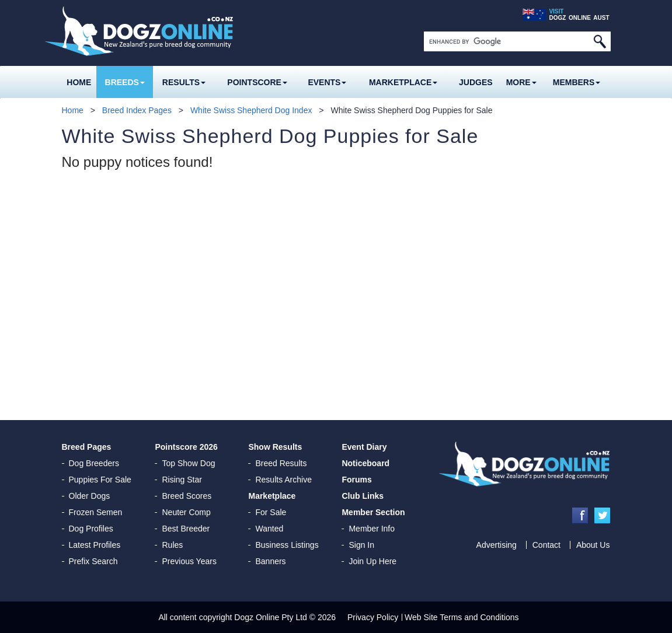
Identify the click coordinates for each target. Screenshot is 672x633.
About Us (593, 545)
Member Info (372, 529)
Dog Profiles (91, 529)
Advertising (497, 545)
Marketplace (403, 82)
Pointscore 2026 (186, 447)
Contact (546, 545)
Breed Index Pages (137, 110)
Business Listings (287, 545)
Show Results (275, 447)
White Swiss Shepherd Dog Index (251, 110)
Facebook (580, 515)
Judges (476, 82)
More (521, 82)
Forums (356, 480)
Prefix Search (93, 561)
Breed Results (281, 463)
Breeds (125, 82)
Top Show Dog (188, 463)
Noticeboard (365, 463)
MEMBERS (577, 82)
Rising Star (182, 480)
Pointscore (257, 82)
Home (79, 82)
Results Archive (283, 480)
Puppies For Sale (100, 480)
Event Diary (364, 447)
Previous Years (189, 561)
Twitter (602, 515)
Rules (172, 545)
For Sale (271, 512)
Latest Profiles (95, 545)
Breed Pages (87, 447)
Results (184, 82)
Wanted (269, 529)
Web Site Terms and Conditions (462, 617)
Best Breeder (186, 529)
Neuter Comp (186, 512)
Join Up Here (372, 561)
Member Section (373, 512)
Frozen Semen (96, 512)
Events (327, 82)
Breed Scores (187, 496)
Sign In (361, 545)
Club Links (363, 496)
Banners (270, 561)
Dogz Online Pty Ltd (271, 617)
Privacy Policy (373, 617)
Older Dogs (90, 496)
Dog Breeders (94, 463)
